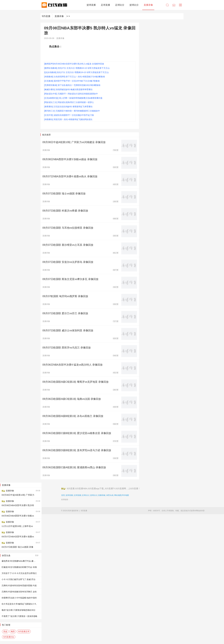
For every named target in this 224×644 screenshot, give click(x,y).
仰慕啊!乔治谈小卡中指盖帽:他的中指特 (19, 598)
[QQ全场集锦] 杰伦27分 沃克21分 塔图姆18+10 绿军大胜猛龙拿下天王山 (76, 72)
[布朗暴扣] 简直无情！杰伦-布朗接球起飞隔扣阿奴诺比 (68, 119)
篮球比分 (94, 495)
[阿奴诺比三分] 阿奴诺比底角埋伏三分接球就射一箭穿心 (69, 102)
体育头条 (110, 495)
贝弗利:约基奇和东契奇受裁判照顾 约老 (19, 586)
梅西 (13, 631)
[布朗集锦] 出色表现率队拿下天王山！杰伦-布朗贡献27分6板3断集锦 (74, 77)
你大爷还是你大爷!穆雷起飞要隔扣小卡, (19, 604)
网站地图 (118, 495)
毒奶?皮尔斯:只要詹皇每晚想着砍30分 (18, 610)
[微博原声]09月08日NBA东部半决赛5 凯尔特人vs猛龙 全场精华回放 (74, 64)
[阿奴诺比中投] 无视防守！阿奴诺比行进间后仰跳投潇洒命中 (71, 94)
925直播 (46, 16)
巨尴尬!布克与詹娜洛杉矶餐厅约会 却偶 (19, 567)
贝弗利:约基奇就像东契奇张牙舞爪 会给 (19, 592)
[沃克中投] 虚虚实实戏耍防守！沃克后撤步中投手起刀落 (69, 115)
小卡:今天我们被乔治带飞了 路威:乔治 (18, 579)
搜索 (167, 5)
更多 (37, 555)
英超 (5, 631)
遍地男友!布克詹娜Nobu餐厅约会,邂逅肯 (19, 561)
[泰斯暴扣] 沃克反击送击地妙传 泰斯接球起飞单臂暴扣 (68, 107)
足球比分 (85, 495)
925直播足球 (24, 631)
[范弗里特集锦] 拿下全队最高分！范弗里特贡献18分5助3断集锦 (72, 85)
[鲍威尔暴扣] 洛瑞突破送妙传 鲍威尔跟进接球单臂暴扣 (68, 89)
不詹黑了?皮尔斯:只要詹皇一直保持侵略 (19, 616)
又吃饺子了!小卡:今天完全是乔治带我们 (19, 573)
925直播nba (9, 637)
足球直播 (77, 495)
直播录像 (59, 16)
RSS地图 (125, 495)
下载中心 (174, 5)
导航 (180, 5)
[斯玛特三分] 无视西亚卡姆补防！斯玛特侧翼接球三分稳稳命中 (72, 111)
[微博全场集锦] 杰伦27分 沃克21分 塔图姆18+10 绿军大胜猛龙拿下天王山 (77, 68)
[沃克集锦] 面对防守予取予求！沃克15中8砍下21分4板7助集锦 (72, 81)
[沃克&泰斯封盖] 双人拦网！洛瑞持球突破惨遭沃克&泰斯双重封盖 (73, 98)
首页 (63, 495)
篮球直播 (69, 495)
